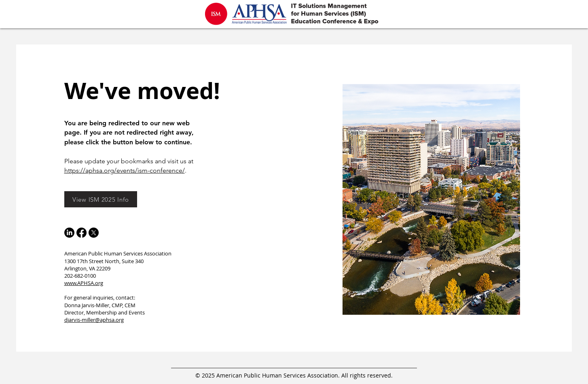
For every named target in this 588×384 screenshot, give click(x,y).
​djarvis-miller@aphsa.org (94, 320)
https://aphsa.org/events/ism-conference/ (125, 170)
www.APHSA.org (84, 283)
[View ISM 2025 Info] (101, 199)
